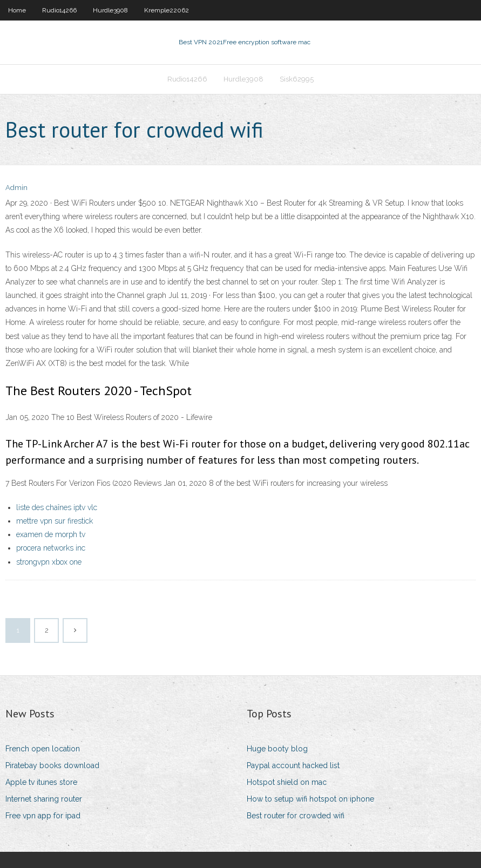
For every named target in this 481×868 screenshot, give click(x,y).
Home (17, 10)
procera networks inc (51, 548)
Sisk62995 (297, 79)
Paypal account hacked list (293, 765)
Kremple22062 (167, 10)
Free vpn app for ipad (43, 816)
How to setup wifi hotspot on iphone (310, 799)
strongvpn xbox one (49, 562)
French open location (43, 749)
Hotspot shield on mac (287, 782)
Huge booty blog (277, 749)
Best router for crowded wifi (296, 816)
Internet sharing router (44, 799)
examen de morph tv (51, 534)
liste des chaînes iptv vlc (57, 507)
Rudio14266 (59, 10)
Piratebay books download (52, 765)
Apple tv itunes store (41, 782)
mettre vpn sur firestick (55, 521)
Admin (16, 188)
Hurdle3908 (110, 10)
